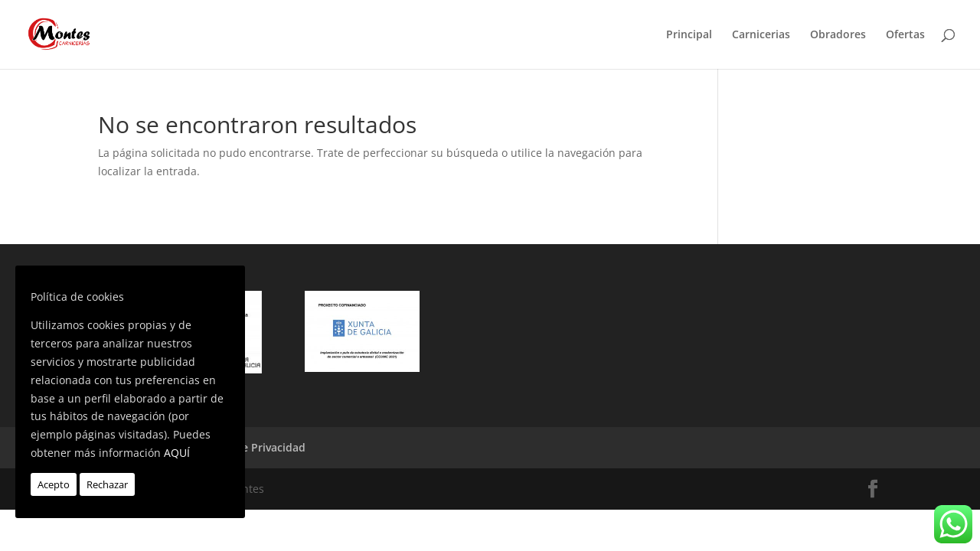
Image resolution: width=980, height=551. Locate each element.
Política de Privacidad (249, 447)
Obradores (838, 35)
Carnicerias (761, 35)
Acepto (54, 484)
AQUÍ (177, 453)
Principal (689, 35)
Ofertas (905, 35)
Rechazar (107, 484)
